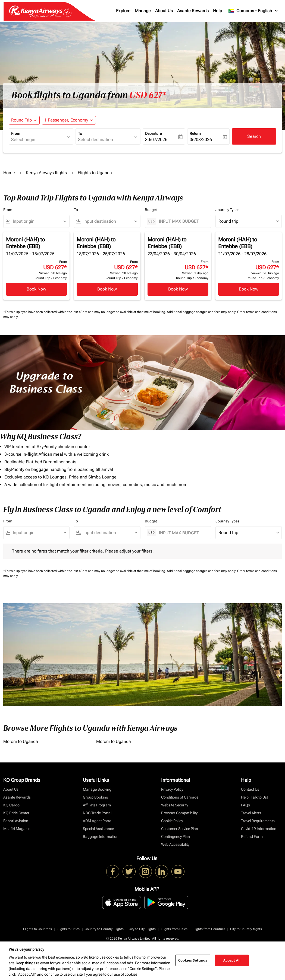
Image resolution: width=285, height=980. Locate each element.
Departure (153, 133)
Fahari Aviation (16, 821)
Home (9, 173)
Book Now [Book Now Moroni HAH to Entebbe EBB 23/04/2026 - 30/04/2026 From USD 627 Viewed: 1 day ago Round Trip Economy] (178, 289)
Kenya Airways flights (46, 173)
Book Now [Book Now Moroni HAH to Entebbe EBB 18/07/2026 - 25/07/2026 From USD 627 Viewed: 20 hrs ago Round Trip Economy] (107, 289)
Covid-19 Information (259, 829)
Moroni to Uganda (21, 741)
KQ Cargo (11, 805)
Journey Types (227, 210)
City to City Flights (142, 929)
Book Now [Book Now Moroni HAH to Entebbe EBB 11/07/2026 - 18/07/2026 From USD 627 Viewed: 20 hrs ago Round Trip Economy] (36, 289)
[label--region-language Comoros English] (253, 11)
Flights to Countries (37, 929)
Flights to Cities (68, 929)
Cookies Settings (193, 960)
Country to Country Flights (104, 929)
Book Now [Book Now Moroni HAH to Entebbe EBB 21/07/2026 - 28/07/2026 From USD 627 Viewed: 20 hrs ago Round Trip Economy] (249, 289)
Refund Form (252, 837)
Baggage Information (101, 837)
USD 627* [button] (148, 95)
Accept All (232, 960)
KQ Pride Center (16, 813)
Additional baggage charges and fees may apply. (202, 312)
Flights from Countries (209, 929)
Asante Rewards (193, 11)
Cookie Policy (172, 821)
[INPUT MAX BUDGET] (182, 221)
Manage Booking (97, 789)
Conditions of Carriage (180, 797)
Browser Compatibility (179, 813)
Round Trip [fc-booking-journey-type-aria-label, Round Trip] (21, 120)
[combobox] (38, 140)
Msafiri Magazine (18, 829)
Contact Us (250, 789)
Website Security (175, 805)
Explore (123, 11)
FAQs (245, 805)
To (80, 133)
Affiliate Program (97, 805)
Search (254, 136)
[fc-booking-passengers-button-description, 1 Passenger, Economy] (66, 120)
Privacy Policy (172, 789)
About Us (164, 11)
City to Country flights (246, 929)
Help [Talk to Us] (255, 797)
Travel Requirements (258, 821)
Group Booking (95, 797)
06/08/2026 (201, 140)
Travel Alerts (251, 813)
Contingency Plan (176, 837)
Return (195, 133)
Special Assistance (98, 829)
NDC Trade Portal (97, 813)
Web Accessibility (175, 844)
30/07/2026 (156, 140)
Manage (143, 11)
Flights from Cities (174, 929)
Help (217, 11)
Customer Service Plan (180, 829)
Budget (151, 210)
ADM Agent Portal (98, 821)
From (16, 133)
